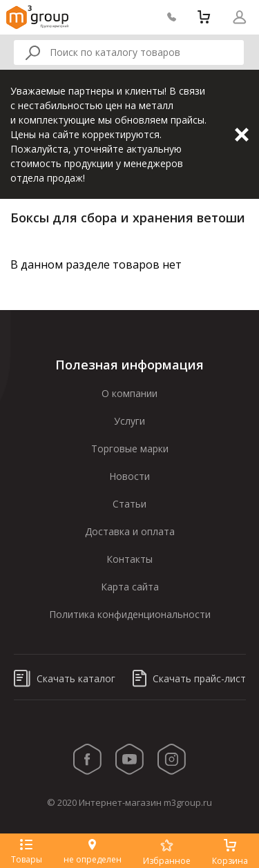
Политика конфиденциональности (130, 614)
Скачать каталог (65, 678)
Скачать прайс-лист (189, 678)
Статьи (129, 504)
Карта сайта (130, 587)
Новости (129, 476)
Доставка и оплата (130, 531)
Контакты (129, 559)
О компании (129, 393)
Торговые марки (130, 449)
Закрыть (242, 135)
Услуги (129, 421)
